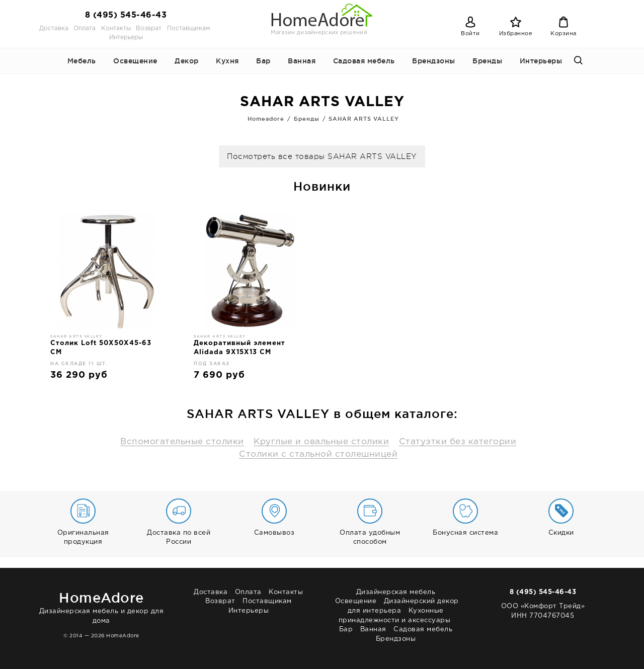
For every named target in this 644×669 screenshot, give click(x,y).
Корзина (563, 34)
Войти (470, 34)
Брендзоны (434, 61)
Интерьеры (126, 37)
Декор (187, 61)
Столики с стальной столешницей (318, 454)
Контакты (116, 28)
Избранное (516, 34)
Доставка (54, 28)
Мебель (82, 61)
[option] (107, 300)
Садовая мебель (364, 61)
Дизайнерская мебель (396, 592)
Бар (263, 61)
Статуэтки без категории (458, 442)
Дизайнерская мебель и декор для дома (101, 606)
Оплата (85, 28)
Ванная (302, 61)
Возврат (149, 28)
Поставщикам (188, 28)
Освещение (135, 61)
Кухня (227, 61)
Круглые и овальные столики (321, 442)
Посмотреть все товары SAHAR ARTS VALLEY (322, 157)
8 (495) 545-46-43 (126, 15)
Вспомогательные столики (182, 442)
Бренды (487, 61)
